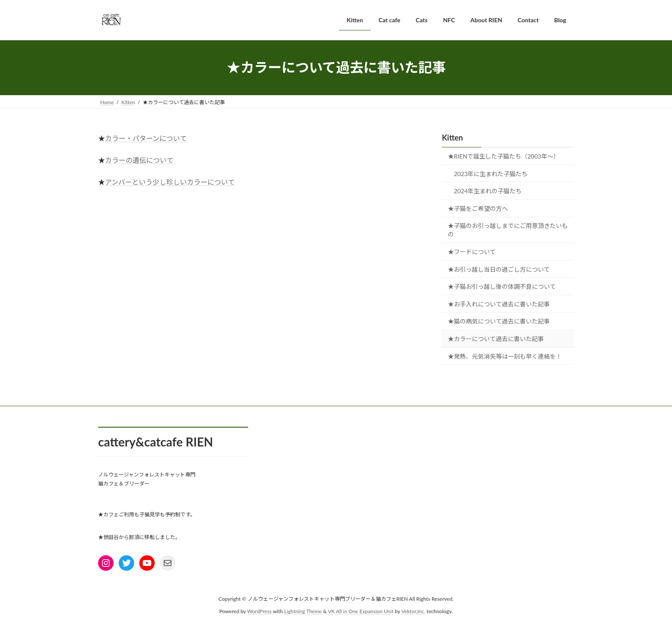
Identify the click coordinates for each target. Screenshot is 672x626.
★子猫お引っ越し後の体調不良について (502, 286)
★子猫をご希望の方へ (478, 208)
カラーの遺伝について (139, 160)
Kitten (452, 138)
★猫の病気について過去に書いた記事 (499, 321)
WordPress (259, 611)
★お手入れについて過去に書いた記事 (499, 304)
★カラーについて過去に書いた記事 (496, 339)
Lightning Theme (303, 611)
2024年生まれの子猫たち (488, 191)
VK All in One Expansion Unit (361, 611)
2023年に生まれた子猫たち (491, 173)
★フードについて (472, 252)
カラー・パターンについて (146, 138)
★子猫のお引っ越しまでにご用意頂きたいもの (508, 230)
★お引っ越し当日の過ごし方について (499, 269)
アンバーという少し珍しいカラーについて (170, 182)
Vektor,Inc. (413, 611)
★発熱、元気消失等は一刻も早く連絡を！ (505, 356)
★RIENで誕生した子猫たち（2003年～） (504, 156)
